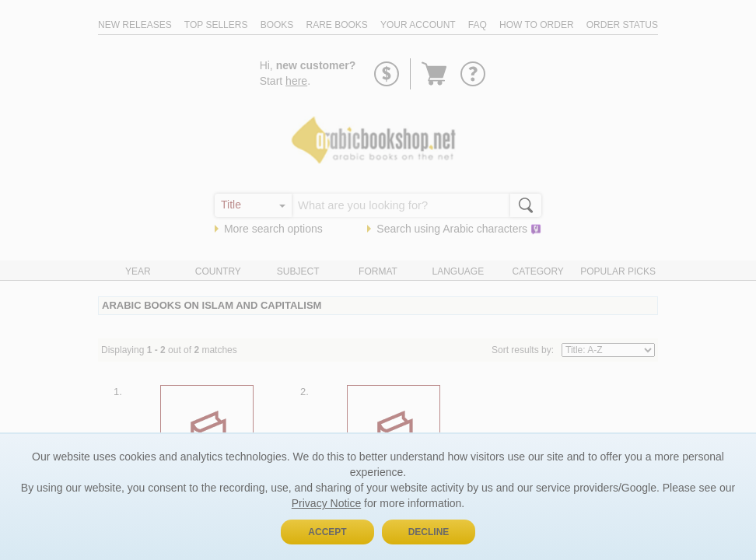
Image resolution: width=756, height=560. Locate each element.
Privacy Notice (326, 503)
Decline (429, 532)
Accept (327, 532)
